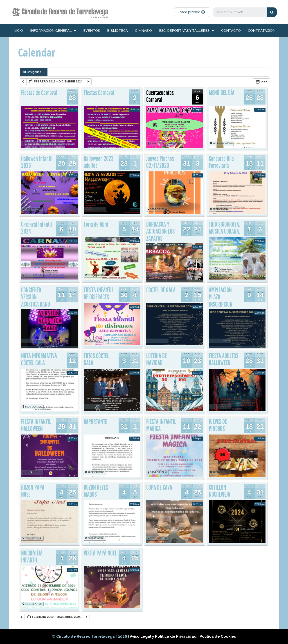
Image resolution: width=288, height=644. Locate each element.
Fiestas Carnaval (99, 93)
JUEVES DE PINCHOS (218, 425)
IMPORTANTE (95, 422)
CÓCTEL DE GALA (161, 290)
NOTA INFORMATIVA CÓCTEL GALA (39, 360)
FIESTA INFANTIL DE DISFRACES (99, 294)
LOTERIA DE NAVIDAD (156, 360)
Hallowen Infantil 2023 (37, 162)
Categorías (34, 72)
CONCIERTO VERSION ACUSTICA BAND (36, 297)
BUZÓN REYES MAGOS (96, 491)
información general (53, 31)
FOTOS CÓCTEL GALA (96, 360)
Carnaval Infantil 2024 (36, 228)
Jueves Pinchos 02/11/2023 (160, 162)
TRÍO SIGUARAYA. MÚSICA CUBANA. (224, 228)
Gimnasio (143, 31)
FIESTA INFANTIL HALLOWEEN (36, 425)
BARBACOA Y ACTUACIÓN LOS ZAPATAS (160, 231)
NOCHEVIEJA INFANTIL (32, 557)
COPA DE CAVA (159, 487)
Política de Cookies (218, 636)
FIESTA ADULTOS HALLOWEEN (224, 360)
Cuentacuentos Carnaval (160, 96)
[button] (192, 12)
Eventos (92, 31)
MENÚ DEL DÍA (222, 93)
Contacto (231, 31)
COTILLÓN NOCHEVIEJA (219, 491)
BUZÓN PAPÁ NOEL (33, 491)
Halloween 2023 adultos (99, 162)
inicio (18, 31)
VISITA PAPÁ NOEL (100, 553)
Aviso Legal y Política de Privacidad (164, 636)
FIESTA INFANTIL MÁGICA (161, 425)
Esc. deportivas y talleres (186, 31)
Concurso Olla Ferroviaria (221, 162)
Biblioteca (117, 31)
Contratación (262, 31)
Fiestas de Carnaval (39, 93)
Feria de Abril (96, 224)
